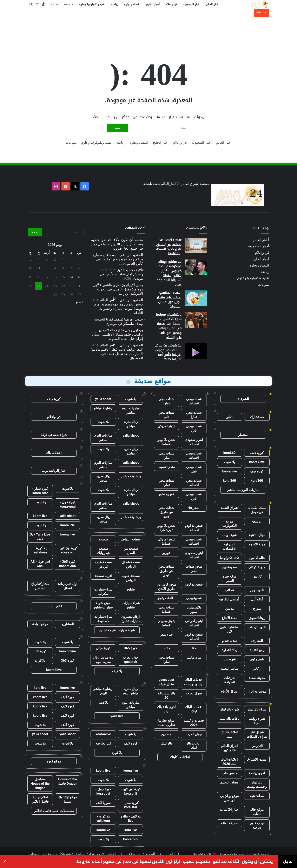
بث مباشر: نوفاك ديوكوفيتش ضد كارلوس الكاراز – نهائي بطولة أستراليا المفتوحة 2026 (169, 273)
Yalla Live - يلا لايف (40, 537)
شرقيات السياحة (229, 680)
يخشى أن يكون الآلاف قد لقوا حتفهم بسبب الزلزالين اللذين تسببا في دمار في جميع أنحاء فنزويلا (117, 244)
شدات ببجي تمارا (166, 401)
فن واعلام (54, 417)
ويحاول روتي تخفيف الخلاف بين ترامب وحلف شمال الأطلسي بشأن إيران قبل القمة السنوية (118, 334)
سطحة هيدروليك (103, 551)
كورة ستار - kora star (131, 805)
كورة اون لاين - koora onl (68, 550)
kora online (68, 651)
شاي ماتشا (194, 657)
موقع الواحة (40, 624)
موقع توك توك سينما (68, 799)
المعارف (257, 641)
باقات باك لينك (229, 719)
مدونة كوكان (257, 567)
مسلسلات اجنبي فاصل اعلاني (54, 811)
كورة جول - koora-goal (67, 504)
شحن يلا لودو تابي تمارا (166, 528)
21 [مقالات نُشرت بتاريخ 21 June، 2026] (71, 286)
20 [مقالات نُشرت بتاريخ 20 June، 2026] (79, 286)
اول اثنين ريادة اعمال (68, 586)
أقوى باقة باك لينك (166, 709)
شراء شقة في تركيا (54, 435)
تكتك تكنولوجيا (230, 558)
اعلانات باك (54, 453)
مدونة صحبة (257, 678)
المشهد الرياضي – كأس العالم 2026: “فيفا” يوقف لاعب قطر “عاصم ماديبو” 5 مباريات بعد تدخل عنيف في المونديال (117, 352)
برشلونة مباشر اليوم (103, 691)
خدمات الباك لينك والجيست (194, 682)
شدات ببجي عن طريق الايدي (166, 512)
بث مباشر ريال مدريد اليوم (103, 660)
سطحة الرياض (131, 539)
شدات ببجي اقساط (194, 401)
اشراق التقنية (229, 508)
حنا (194, 648)
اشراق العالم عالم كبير (230, 748)
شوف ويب (230, 535)
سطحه (103, 539)
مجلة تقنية (257, 796)
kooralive (103, 830)
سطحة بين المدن (131, 551)
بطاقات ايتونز (166, 598)
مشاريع (166, 734)
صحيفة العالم (230, 823)
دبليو (229, 417)
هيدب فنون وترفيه (257, 825)
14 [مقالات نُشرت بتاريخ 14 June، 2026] (71, 277)
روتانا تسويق (257, 618)
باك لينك (166, 743)
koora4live (257, 462)
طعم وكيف (257, 659)
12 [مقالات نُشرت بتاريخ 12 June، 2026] (30, 268)
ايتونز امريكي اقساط (166, 541)
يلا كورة (117, 753)
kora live (131, 830)
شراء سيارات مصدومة (103, 619)
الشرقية (243, 399)
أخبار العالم (213, 4)
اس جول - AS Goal (40, 564)
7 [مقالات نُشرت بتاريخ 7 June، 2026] (71, 268)
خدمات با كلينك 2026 (194, 723)
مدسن (230, 609)
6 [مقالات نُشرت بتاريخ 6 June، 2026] (79, 268)
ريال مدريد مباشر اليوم (131, 691)
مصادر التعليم (230, 782)
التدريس (257, 746)
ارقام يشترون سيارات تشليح (131, 619)
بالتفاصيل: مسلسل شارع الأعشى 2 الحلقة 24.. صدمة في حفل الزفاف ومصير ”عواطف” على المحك (168, 326)
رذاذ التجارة (229, 650)
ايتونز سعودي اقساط (194, 442)
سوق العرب (194, 693)
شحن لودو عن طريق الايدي (166, 587)
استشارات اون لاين (230, 629)
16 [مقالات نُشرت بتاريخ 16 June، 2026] (55, 277)
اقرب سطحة (103, 576)
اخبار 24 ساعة (229, 810)
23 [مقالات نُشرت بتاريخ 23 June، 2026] (55, 286)
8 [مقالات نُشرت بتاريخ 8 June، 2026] (63, 268)
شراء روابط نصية (257, 721)
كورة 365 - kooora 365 (68, 564)
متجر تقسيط (166, 467)
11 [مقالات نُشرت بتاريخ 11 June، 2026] (39, 268)
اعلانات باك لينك (194, 746)
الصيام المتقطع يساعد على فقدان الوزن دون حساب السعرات (169, 300)
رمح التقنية (257, 650)
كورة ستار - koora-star (40, 491)
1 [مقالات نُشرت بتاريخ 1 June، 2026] (63, 259)
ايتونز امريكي (166, 426)
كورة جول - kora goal (103, 791)
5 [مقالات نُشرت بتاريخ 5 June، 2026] (30, 259)
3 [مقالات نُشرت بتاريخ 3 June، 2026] (47, 259)
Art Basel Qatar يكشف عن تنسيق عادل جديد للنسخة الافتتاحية (169, 247)
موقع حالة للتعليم (257, 812)
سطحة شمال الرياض (131, 564)
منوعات (68, 4)
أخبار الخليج (153, 4)
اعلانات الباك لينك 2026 (230, 762)
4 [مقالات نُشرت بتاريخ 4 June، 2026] (38, 259)
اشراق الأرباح (230, 691)
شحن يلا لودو (194, 584)
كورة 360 (40, 651)
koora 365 (131, 839)
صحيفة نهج (229, 567)
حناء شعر (166, 635)
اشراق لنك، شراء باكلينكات (257, 734)
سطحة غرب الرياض (103, 564)
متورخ (257, 609)
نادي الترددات (257, 627)
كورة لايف (257, 453)
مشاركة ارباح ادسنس (40, 586)
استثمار (243, 435)
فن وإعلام (171, 4)
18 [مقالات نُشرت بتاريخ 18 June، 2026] (39, 277)
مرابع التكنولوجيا (229, 524)
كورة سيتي (103, 648)
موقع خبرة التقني (230, 579)
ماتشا (166, 648)
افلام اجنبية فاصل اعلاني (40, 799)
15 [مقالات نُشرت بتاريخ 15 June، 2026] (63, 277)
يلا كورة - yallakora (103, 819)
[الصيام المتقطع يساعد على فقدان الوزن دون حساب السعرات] (196, 298)
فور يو (166, 553)
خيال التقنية (257, 535)
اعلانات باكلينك (180, 757)
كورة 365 (131, 648)
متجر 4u (194, 508)
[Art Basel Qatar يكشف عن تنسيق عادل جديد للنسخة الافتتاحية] (196, 245)
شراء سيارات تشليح (131, 605)
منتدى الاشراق (257, 759)
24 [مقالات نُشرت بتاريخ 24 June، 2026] (47, 286)
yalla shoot (103, 399)
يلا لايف (117, 671)
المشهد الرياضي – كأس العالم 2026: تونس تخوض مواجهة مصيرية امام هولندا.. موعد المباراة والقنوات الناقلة (117, 306)
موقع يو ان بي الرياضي (229, 798)
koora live (230, 471)
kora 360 (229, 481)
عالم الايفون (257, 558)
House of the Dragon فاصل (68, 781)
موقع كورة (54, 761)
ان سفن (257, 521)
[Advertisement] (148, 30)
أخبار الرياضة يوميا (54, 471)
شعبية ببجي (194, 598)
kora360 (229, 453)
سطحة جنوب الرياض (131, 578)
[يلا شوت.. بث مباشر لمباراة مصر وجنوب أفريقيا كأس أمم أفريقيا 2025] (196, 351)
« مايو (80, 302)
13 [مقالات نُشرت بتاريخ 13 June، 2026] (79, 277)
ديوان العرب (194, 734)
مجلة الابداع (230, 618)
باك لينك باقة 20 (166, 695)
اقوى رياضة (257, 773)
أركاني (257, 669)
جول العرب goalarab (131, 660)
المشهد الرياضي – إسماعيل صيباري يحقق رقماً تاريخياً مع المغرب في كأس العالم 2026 (117, 259)
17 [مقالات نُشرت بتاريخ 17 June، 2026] (47, 277)
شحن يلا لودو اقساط (166, 442)
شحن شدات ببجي (194, 569)
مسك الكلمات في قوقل (257, 510)
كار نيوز (257, 576)
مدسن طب (229, 773)
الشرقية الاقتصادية (229, 546)
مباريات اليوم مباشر (131, 410)
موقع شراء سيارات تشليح (103, 605)
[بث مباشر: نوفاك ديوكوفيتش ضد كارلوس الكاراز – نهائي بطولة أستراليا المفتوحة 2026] (196, 267)
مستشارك (257, 417)
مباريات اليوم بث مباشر (243, 490)
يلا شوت (230, 462)
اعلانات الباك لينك (230, 734)
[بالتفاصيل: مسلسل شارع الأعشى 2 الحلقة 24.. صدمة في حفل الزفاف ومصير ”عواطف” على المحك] (196, 320)
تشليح (131, 589)
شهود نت (229, 659)
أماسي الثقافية (229, 599)
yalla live (117, 716)
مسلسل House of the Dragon (40, 784)
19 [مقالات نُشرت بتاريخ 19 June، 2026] (30, 277)
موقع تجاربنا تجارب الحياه (166, 723)
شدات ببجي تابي (166, 415)
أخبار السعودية (192, 4)
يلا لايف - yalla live (131, 819)
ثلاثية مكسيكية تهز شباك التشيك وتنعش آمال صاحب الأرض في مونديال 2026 (120, 274)
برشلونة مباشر (103, 408)
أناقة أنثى (257, 599)
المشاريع (68, 624)
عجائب (229, 590)
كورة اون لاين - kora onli (131, 791)
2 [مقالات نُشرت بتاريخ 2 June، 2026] (55, 259)
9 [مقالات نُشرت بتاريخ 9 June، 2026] (55, 268)
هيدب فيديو (229, 641)
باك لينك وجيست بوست (257, 785)
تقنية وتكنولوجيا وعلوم (92, 4)
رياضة (115, 4)
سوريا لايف (103, 803)
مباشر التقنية (230, 669)
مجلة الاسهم (257, 544)
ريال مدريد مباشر (131, 424)
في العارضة (103, 743)
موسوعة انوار (257, 691)
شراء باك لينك (257, 709)
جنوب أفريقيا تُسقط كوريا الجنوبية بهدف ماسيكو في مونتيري (118, 321)
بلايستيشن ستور (194, 610)
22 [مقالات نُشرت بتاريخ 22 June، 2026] (63, 286)
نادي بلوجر (257, 590)
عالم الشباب (54, 606)
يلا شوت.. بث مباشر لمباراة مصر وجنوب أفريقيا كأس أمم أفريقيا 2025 (168, 352)
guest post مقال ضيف (166, 682)
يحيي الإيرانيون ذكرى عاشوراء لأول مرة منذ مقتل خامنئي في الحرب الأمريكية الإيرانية (118, 289)
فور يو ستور (166, 494)
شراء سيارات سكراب (103, 592)
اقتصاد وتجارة (132, 4)
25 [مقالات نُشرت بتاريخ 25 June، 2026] (39, 286)
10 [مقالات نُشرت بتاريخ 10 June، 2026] (47, 268)
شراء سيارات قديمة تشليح (117, 630)
